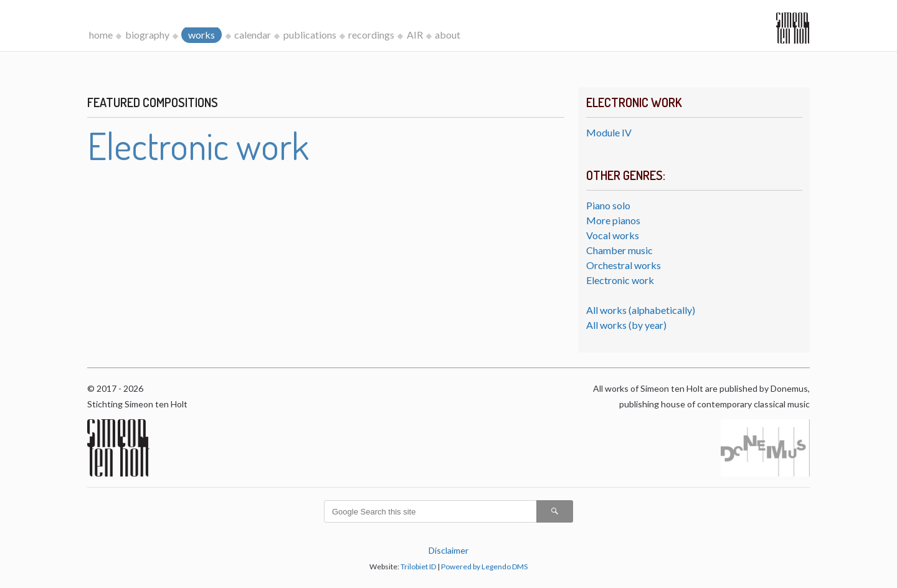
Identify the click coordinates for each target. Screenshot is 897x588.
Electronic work (620, 280)
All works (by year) (626, 325)
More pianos (613, 220)
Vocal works (613, 235)
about (448, 35)
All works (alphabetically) (641, 310)
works (202, 35)
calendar (253, 35)
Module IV (609, 132)
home (101, 35)
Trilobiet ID (418, 567)
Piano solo (608, 205)
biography (147, 35)
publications (310, 35)
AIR (415, 35)
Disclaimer (448, 550)
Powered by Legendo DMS (484, 567)
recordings (371, 35)
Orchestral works (624, 265)
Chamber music (619, 250)
